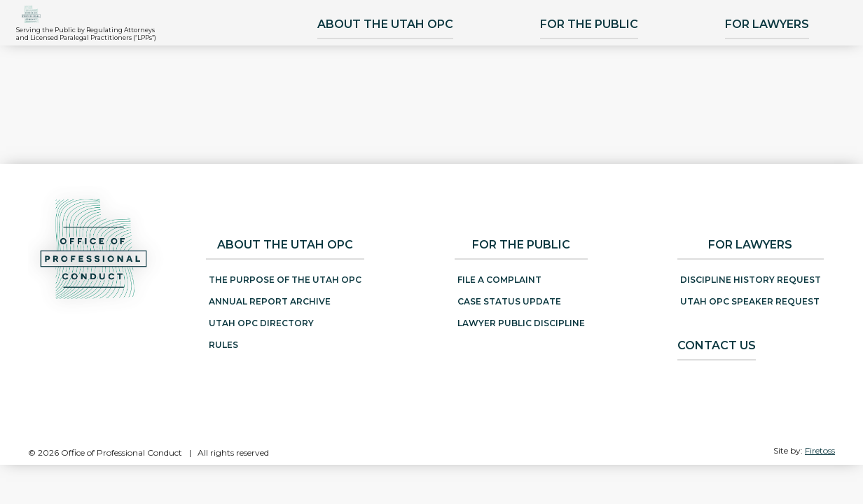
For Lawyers (778, 98)
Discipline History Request (751, 280)
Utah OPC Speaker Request (750, 301)
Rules (223, 345)
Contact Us (717, 345)
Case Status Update (509, 301)
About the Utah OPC (396, 98)
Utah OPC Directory (261, 323)
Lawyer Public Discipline (521, 323)
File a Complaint (499, 280)
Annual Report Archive (270, 301)
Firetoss (820, 450)
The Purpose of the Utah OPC (285, 280)
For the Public (600, 98)
